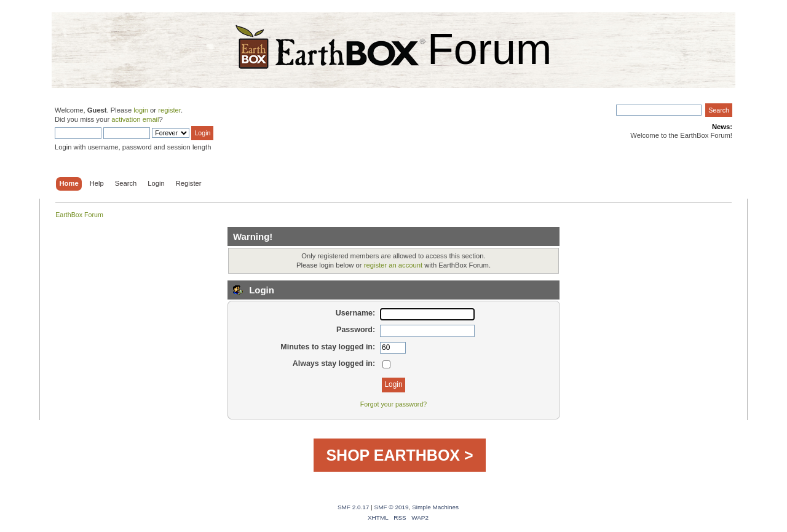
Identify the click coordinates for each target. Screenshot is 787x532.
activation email (135, 119)
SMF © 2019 (392, 507)
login (141, 110)
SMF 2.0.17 (354, 507)
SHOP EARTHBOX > (399, 455)
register (169, 110)
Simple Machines (435, 507)
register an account (393, 265)
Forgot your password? (393, 404)
